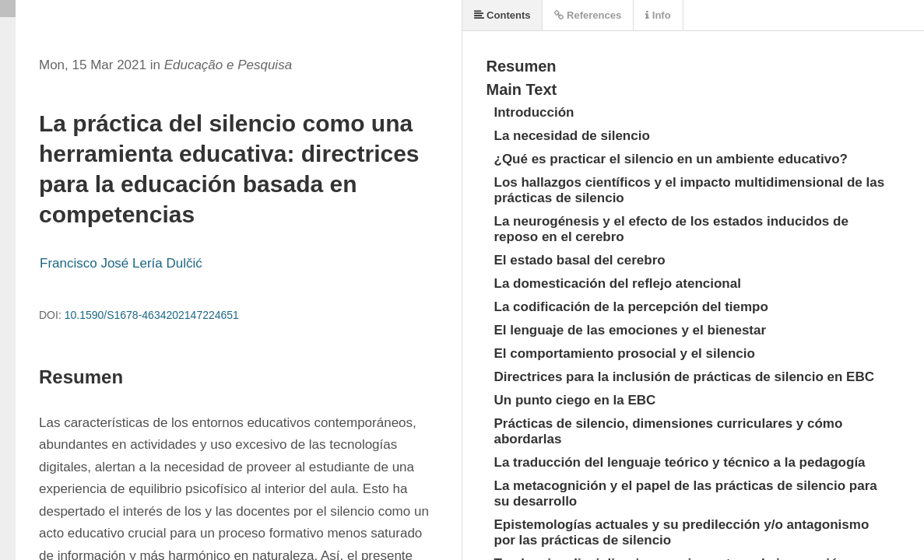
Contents (502, 15)
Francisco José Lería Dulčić (121, 263)
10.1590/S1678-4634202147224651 (152, 315)
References (588, 15)
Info (658, 15)
